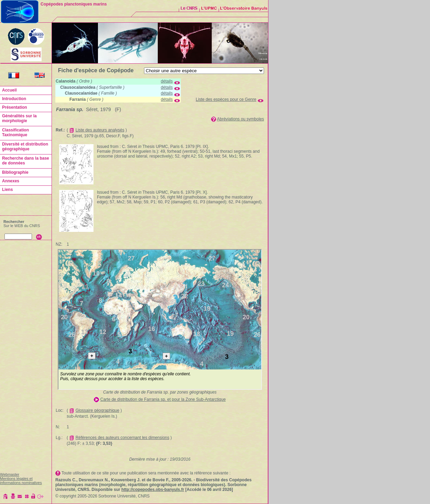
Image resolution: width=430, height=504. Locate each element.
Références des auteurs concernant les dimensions (123, 438)
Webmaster (10, 474)
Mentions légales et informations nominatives (21, 481)
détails (167, 81)
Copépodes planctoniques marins (74, 4)
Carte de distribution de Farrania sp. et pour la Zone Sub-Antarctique (163, 399)
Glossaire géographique (97, 410)
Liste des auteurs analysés (100, 130)
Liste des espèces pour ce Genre (226, 99)
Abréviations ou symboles (240, 119)
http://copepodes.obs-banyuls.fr (153, 490)
